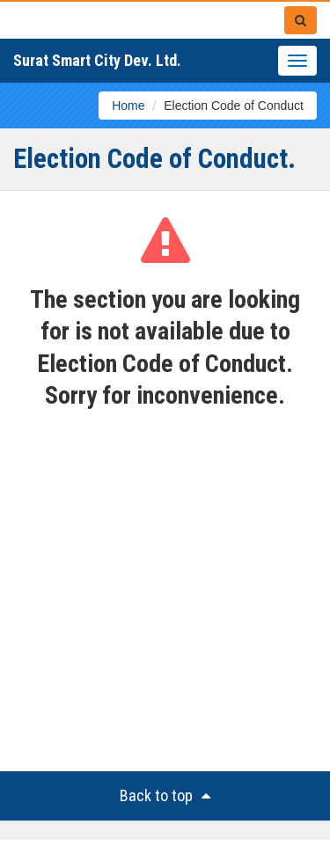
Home (128, 106)
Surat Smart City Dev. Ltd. (97, 60)
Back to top (165, 795)
